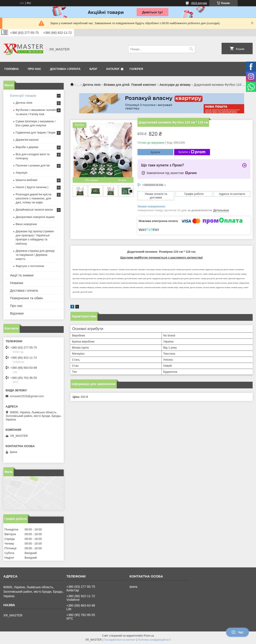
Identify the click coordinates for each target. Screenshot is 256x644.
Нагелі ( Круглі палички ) (32, 187)
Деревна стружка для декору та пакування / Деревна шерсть (35, 255)
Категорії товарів (23, 96)
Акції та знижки (22, 275)
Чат (237, 632)
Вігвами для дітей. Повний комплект (130, 85)
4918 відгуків (199, 3)
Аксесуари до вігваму (175, 85)
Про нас (34, 69)
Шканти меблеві (26, 180)
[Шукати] (191, 49)
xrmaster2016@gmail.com (27, 396)
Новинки (17, 283)
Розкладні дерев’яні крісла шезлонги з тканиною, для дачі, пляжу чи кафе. (34, 198)
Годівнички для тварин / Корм (36, 132)
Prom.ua (149, 636)
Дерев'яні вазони (27, 140)
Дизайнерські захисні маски (34, 210)
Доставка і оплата (65, 69)
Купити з (192, 152)
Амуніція (21, 173)
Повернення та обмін (26, 298)
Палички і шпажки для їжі (33, 165)
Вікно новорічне (26, 224)
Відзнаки (17, 313)
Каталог (113, 69)
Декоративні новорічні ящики (35, 217)
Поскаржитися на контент (120, 640)
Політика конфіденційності (154, 640)
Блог (93, 69)
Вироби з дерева (27, 147)
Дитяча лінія (92, 85)
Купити (155, 152)
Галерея (136, 69)
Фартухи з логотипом (30, 266)
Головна (12, 69)
